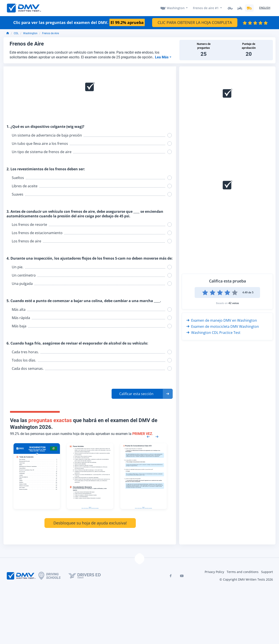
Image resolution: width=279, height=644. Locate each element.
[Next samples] (157, 436)
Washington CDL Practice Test (213, 333)
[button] (142, 394)
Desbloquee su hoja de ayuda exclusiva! (90, 523)
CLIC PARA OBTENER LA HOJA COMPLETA (195, 22)
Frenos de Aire (50, 33)
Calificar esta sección (136, 394)
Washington (176, 8)
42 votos (234, 303)
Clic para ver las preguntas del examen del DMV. (79, 23)
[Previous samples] (148, 436)
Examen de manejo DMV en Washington (222, 320)
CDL (16, 33)
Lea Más (162, 57)
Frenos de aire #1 (206, 8)
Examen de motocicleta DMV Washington (223, 326)
